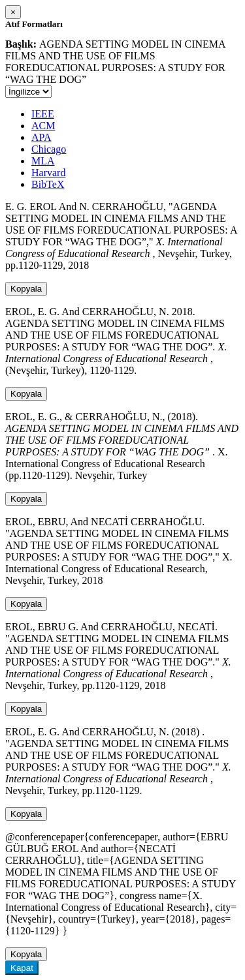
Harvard (48, 173)
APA (41, 137)
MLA (43, 161)
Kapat (22, 968)
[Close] (13, 12)
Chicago (49, 149)
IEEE (43, 114)
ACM (43, 126)
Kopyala (26, 289)
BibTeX (48, 184)
